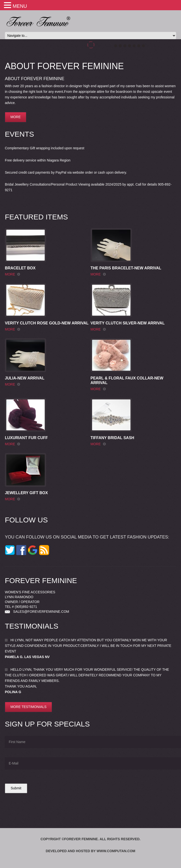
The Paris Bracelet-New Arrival (126, 268)
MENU (20, 6)
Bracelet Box (20, 268)
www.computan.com (116, 851)
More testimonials (28, 707)
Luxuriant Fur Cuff (26, 438)
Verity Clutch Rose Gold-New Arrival (47, 323)
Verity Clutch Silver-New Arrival (128, 323)
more (16, 117)
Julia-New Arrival (25, 378)
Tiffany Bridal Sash (112, 438)
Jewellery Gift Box (26, 493)
